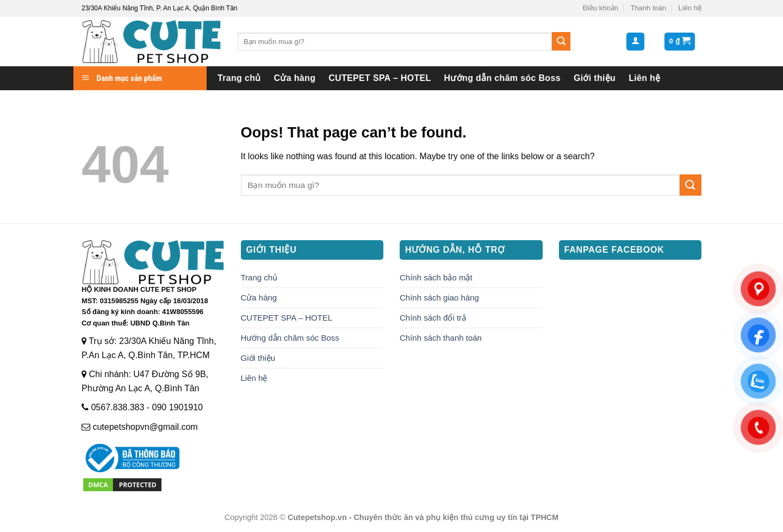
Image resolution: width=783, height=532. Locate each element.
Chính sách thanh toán (441, 338)
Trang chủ (239, 78)
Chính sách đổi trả (433, 318)
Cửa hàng (295, 78)
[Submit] (561, 41)
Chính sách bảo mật (436, 277)
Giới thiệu (595, 78)
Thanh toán (648, 8)
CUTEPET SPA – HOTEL (380, 78)
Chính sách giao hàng (439, 298)
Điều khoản (601, 8)
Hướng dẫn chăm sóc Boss (502, 78)
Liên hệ (690, 8)
